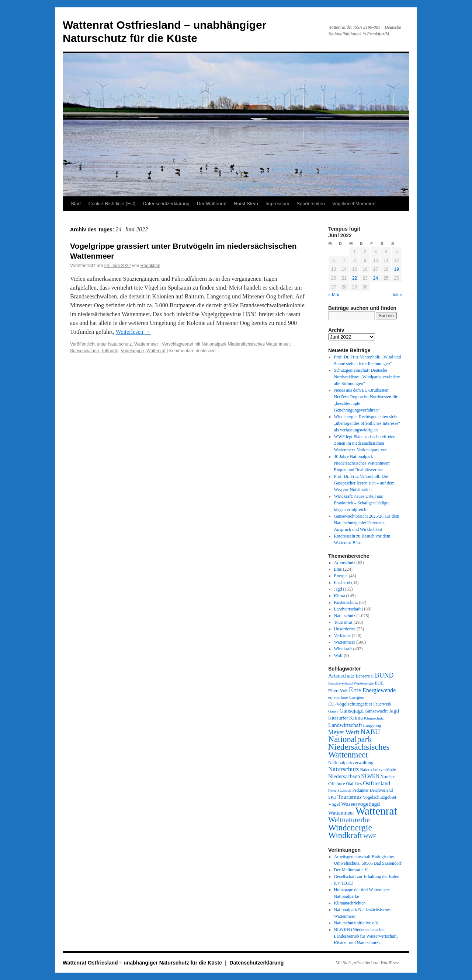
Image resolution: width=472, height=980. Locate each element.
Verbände (342, 636)
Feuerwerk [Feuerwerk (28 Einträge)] (382, 704)
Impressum (277, 204)
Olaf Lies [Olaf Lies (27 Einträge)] (354, 784)
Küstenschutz (346, 602)
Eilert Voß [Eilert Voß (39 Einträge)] (338, 691)
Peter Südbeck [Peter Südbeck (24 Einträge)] (340, 790)
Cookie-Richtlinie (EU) (112, 204)
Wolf (339, 655)
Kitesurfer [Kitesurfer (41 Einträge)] (338, 718)
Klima (340, 596)
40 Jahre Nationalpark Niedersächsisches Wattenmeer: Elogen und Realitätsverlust (362, 463)
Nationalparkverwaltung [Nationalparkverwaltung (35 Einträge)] (351, 763)
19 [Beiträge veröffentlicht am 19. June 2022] (397, 269)
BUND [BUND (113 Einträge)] (384, 675)
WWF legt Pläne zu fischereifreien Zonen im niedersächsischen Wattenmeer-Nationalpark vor (365, 443)
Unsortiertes (345, 629)
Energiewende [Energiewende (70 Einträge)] (379, 690)
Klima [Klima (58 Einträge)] (356, 718)
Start (76, 204)
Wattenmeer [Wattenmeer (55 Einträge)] (341, 813)
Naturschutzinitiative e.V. (357, 923)
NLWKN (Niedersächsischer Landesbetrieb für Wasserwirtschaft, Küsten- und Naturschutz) (366, 936)
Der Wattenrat (212, 204)
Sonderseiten (311, 204)
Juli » (397, 295)
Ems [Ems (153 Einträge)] (355, 690)
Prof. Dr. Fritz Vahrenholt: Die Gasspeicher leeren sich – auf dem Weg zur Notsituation (364, 483)
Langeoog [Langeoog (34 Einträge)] (372, 725)
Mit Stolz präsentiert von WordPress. (368, 963)
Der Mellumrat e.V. (351, 870)
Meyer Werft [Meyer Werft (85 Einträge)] (344, 732)
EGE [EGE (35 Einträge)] (379, 683)
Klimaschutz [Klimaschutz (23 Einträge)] (374, 718)
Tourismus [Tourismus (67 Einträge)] (349, 797)
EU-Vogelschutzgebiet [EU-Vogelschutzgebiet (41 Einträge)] (350, 704)
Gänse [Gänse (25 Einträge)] (333, 711)
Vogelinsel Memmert (354, 204)
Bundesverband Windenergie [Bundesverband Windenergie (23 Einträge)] (351, 683)
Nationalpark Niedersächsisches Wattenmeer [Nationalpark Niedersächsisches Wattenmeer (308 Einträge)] (359, 747)
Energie (341, 576)
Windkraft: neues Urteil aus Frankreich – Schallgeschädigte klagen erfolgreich (362, 503)
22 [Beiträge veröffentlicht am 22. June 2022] (355, 278)
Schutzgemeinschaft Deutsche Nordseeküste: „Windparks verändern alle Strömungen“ (367, 377)
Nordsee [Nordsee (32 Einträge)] (388, 777)
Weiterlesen (133, 332)
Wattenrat (156, 351)
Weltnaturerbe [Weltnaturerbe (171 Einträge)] (349, 820)
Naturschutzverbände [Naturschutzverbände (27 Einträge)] (378, 770)
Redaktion (150, 266)
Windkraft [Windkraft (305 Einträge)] (345, 835)
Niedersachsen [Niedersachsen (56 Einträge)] (344, 776)
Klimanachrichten (350, 903)
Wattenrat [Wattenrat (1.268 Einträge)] (376, 811)
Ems (338, 569)
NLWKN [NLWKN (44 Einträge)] (370, 776)
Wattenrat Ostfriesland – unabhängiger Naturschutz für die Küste (143, 963)
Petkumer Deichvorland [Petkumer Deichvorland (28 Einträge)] (373, 790)
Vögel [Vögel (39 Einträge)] (334, 804)
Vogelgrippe (132, 351)
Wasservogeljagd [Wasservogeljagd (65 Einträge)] (360, 804)
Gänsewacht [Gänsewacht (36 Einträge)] (376, 711)
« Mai (334, 295)
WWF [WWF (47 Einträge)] (369, 836)
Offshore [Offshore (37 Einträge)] (336, 784)
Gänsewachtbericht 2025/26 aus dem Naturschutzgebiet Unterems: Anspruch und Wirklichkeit (367, 523)
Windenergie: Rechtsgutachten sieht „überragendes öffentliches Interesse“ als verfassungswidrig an (367, 423)
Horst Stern (246, 204)
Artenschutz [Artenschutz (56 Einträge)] (341, 676)
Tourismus (343, 622)
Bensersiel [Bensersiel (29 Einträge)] (365, 676)
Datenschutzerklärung (166, 204)
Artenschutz (345, 563)
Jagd (338, 589)
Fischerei (342, 582)
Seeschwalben (84, 351)
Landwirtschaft (348, 609)
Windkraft (343, 649)
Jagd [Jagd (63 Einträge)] (394, 710)
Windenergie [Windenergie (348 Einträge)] (350, 827)
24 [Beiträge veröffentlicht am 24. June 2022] (376, 278)
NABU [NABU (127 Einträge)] (370, 732)
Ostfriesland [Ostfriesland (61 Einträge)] (376, 783)
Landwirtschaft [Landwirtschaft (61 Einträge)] (345, 725)
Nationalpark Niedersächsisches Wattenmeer (246, 344)
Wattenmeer (146, 344)
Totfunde (110, 351)
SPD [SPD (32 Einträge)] (332, 797)
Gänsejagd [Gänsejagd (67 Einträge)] (351, 710)
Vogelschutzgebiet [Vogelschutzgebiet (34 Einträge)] (380, 797)
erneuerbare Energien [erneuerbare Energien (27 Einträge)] (346, 697)
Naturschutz (120, 344)
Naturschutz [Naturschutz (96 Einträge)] (343, 769)
